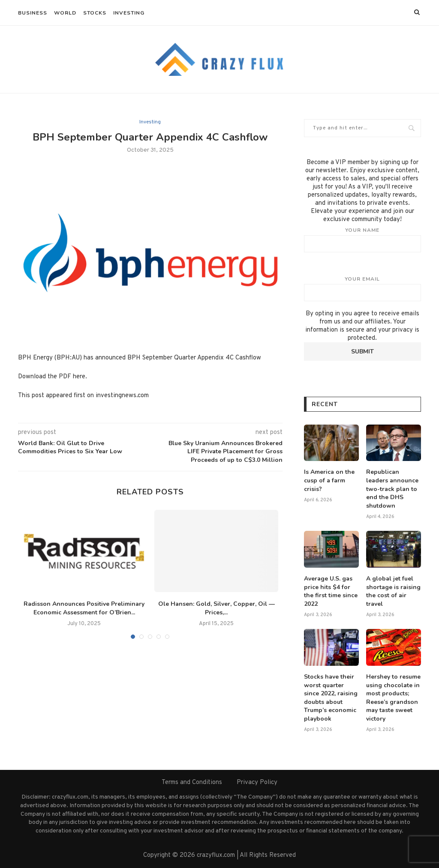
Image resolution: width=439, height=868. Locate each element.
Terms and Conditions (192, 783)
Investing (129, 13)
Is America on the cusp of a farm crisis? (329, 480)
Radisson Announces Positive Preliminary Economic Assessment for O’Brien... (84, 608)
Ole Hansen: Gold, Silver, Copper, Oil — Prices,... (216, 608)
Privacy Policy (257, 783)
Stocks (95, 13)
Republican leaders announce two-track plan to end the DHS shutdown (392, 489)
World (65, 13)
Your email (362, 288)
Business (33, 13)
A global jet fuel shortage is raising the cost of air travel (393, 591)
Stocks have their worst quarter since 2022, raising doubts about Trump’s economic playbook (331, 698)
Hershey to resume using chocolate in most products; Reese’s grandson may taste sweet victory (393, 698)
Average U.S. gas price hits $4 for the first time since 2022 (331, 591)
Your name (362, 239)
